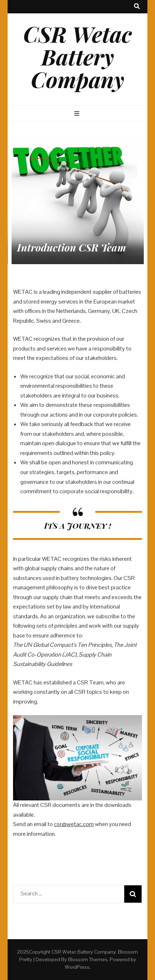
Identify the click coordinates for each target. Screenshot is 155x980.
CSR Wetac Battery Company (77, 56)
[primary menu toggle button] (78, 114)
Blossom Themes (88, 959)
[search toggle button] (137, 7)
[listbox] (77, 198)
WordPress (77, 967)
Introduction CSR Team (72, 247)
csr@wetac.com (74, 824)
